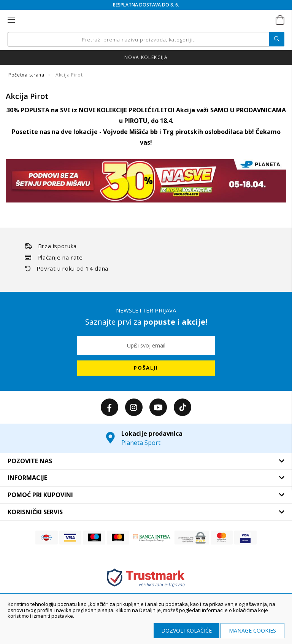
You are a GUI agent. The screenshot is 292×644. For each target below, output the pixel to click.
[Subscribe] (146, 368)
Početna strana (27, 75)
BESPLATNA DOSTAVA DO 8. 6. (146, 5)
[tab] (146, 461)
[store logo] (145, 20)
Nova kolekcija (146, 57)
